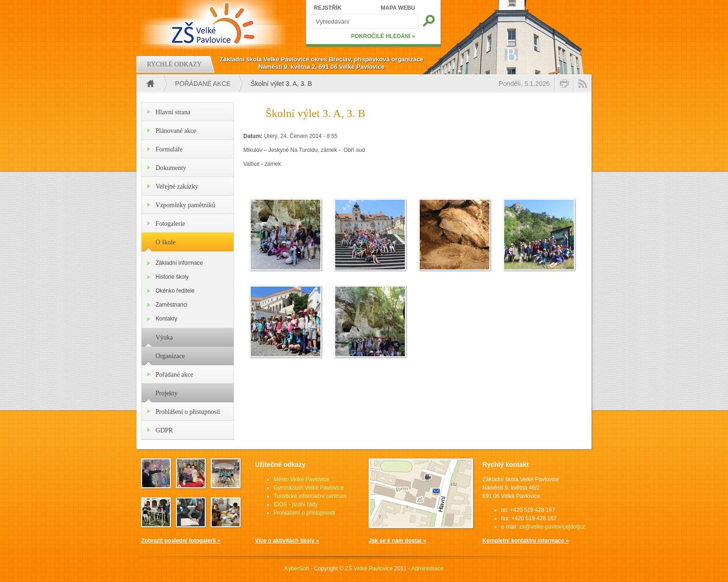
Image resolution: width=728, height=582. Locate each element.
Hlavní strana (173, 112)
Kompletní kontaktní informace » (526, 541)
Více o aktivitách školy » (287, 541)
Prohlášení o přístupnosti (188, 412)
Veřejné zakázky (177, 186)
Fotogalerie (170, 224)
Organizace (170, 356)
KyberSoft (297, 569)
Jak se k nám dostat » (397, 541)
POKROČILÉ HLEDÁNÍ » (383, 36)
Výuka (164, 337)
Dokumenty (171, 168)
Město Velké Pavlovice (301, 479)
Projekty (166, 393)
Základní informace (179, 263)
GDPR (164, 430)
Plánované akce (176, 131)
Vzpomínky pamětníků (185, 205)
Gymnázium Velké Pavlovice (309, 488)
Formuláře (169, 149)
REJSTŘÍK (328, 8)
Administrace (427, 569)
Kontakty (166, 319)
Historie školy (172, 277)
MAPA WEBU (398, 8)
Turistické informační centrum (310, 496)
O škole (166, 242)
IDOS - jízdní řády (296, 504)
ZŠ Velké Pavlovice (369, 569)
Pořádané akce (203, 84)
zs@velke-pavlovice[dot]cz (552, 527)
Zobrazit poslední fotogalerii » (181, 541)
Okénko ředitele (175, 291)
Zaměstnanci (172, 305)
